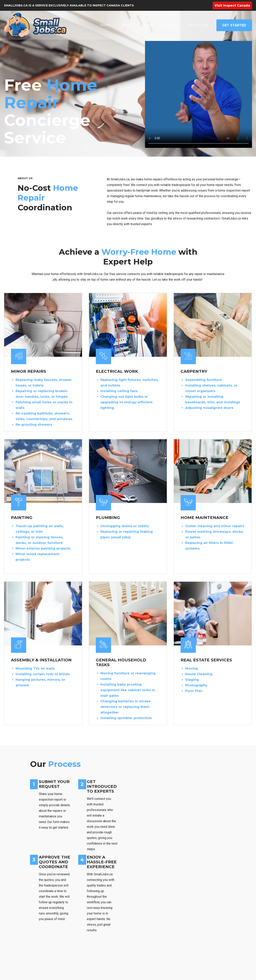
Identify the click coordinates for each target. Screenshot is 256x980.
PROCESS (170, 25)
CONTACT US (198, 25)
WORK (147, 25)
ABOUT (126, 25)
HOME (105, 25)
